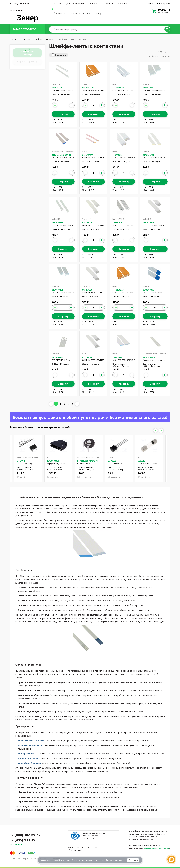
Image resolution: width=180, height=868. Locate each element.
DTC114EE (22, 461)
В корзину (63, 114)
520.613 (141, 461)
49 (72, 404)
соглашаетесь (96, 860)
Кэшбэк (94, 3)
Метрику (67, 860)
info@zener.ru (16, 10)
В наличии (60, 55)
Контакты (123, 3)
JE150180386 (53, 461)
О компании (108, 3)
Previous (156, 431)
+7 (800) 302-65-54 (25, 835)
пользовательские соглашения (156, 848)
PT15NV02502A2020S (88, 461)
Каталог (58, 3)
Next (161, 431)
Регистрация (164, 3)
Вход (150, 3)
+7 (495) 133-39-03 (19, 3)
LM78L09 (112, 461)
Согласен (133, 860)
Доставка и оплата (76, 3)
